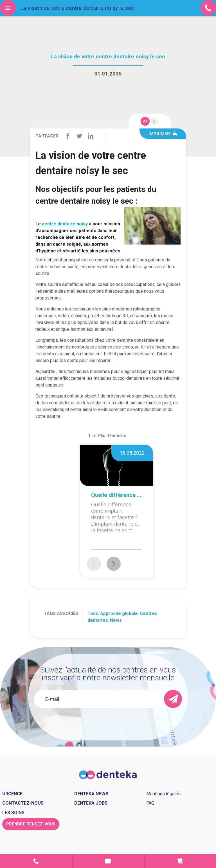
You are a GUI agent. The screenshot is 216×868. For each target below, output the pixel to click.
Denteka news (91, 794)
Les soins (13, 813)
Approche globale (119, 613)
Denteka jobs (91, 803)
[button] (114, 564)
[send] (173, 699)
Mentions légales (163, 794)
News (116, 620)
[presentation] (108, 723)
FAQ (150, 803)
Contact (36, 861)
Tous (93, 613)
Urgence (180, 861)
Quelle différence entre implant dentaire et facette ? (116, 495)
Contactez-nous (23, 803)
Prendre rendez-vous (108, 861)
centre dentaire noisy (65, 224)
